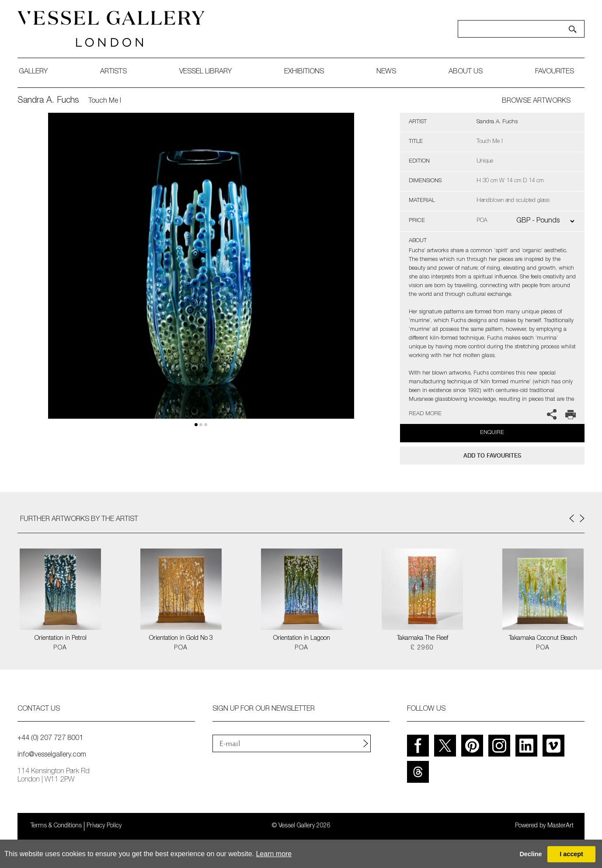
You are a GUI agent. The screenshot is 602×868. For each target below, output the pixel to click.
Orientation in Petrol (61, 639)
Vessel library (205, 72)
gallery (33, 72)
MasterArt (560, 826)
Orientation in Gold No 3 (181, 639)
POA (60, 648)
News (386, 72)
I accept (571, 854)
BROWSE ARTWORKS (536, 101)
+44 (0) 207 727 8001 (50, 739)
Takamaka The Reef (423, 639)
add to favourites (492, 456)
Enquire (492, 433)
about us (466, 72)
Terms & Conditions (56, 826)
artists (113, 72)
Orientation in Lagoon (302, 639)
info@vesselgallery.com (52, 755)
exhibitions (304, 72)
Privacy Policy (104, 826)
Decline (531, 854)
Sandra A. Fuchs (48, 101)
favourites (555, 72)
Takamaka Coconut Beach (543, 639)
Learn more (274, 854)
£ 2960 (422, 648)
